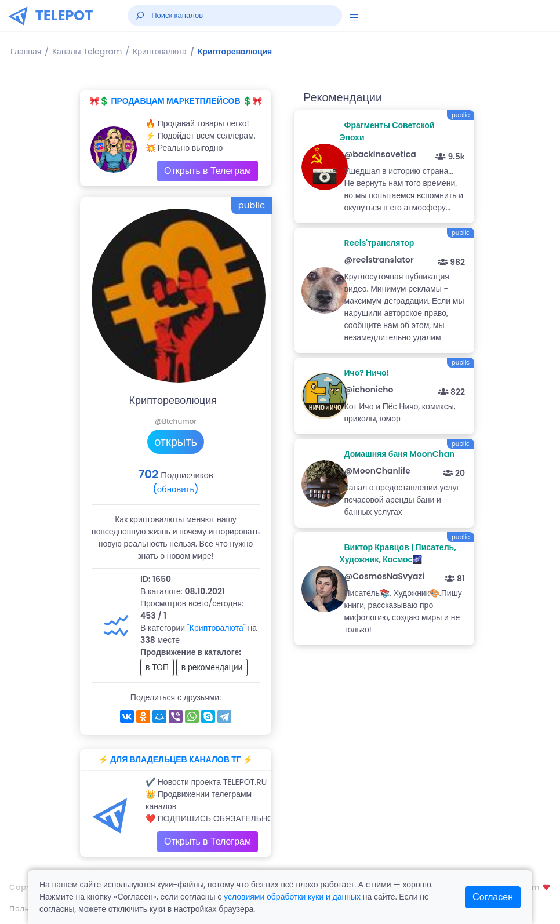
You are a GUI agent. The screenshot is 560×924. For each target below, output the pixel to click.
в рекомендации (212, 667)
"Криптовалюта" (217, 628)
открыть (176, 442)
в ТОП (157, 667)
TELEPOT (64, 15)
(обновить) (175, 489)
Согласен (493, 897)
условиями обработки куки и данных (292, 897)
